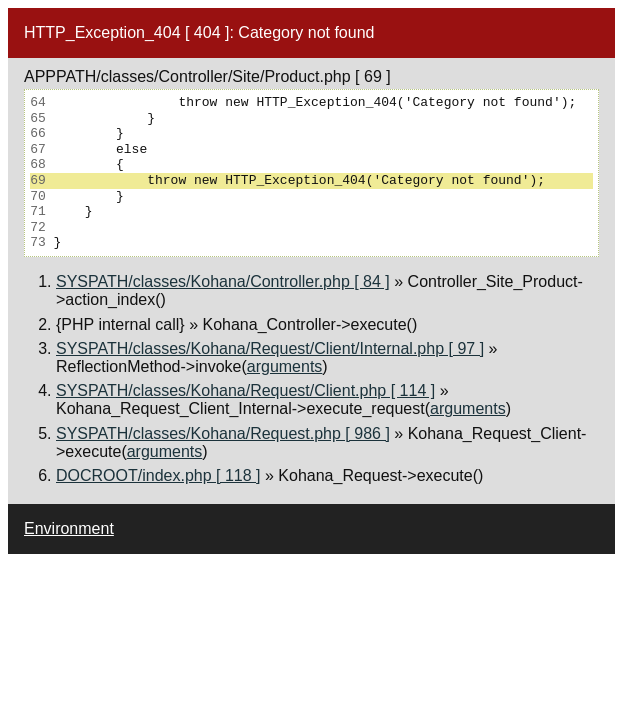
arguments (285, 366)
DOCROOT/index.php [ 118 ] (158, 475)
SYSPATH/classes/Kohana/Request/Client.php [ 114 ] (245, 390)
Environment (69, 528)
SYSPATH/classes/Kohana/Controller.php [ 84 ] (223, 281)
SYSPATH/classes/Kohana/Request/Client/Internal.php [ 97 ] (270, 348)
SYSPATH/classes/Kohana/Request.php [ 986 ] (223, 433)
